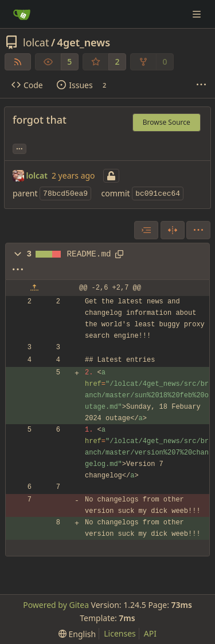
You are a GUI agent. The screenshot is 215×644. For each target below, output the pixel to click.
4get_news (84, 42)
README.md (89, 254)
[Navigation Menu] (198, 14)
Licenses (120, 633)
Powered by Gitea (56, 605)
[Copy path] (119, 254)
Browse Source (167, 122)
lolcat (36, 42)
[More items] (201, 85)
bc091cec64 (158, 194)
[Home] (22, 14)
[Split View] (173, 230)
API (150, 633)
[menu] (198, 230)
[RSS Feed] (18, 62)
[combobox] (146, 230)
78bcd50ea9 (65, 194)
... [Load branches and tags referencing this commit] (19, 148)
